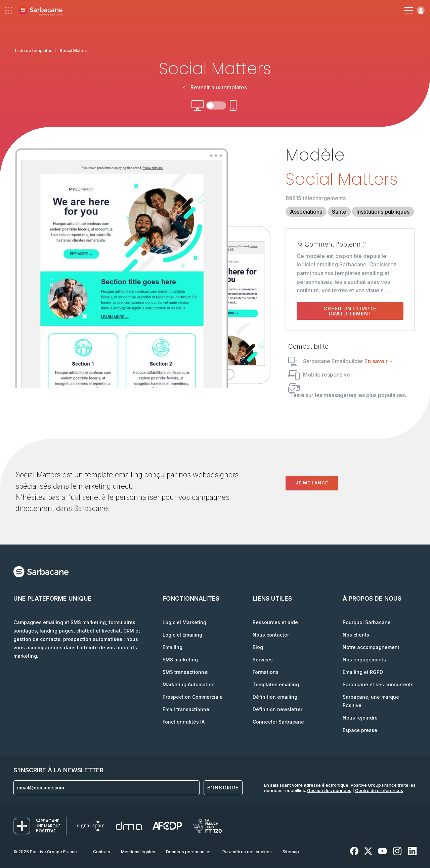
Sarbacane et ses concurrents (378, 684)
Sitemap (291, 852)
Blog (258, 647)
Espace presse (360, 730)
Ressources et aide (275, 622)
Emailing (173, 647)
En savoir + (379, 361)
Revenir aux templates (215, 87)
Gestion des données (329, 790)
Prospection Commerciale (193, 697)
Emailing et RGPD (363, 672)
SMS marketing (180, 660)
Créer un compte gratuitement (350, 311)
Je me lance (312, 483)
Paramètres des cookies (247, 852)
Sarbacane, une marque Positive (371, 701)
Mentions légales (138, 852)
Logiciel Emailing (182, 635)
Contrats (102, 852)
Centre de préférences (379, 790)
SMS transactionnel (186, 672)
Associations (306, 212)
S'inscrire (223, 788)
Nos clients (356, 635)
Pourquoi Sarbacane (367, 622)
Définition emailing (275, 697)
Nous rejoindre (360, 718)
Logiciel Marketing (184, 622)
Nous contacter (271, 635)
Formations (266, 672)
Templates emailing (276, 684)
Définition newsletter (277, 709)
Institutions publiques (383, 212)
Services (263, 660)
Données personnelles (189, 852)
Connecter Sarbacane (278, 722)
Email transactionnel (187, 709)
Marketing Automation (189, 684)
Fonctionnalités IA (184, 722)
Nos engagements (364, 660)
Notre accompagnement (371, 647)
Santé (339, 212)
